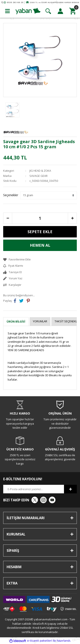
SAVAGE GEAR (39, 176)
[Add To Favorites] (40, 260)
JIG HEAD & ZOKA (40, 171)
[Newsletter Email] (34, 489)
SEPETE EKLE (40, 232)
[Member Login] (60, 11)
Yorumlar (40, 321)
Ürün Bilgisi (16, 321)
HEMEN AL (40, 245)
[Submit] (70, 489)
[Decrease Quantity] (8, 218)
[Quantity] (40, 218)
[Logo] (28, 11)
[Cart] (73, 11)
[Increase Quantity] (72, 218)
